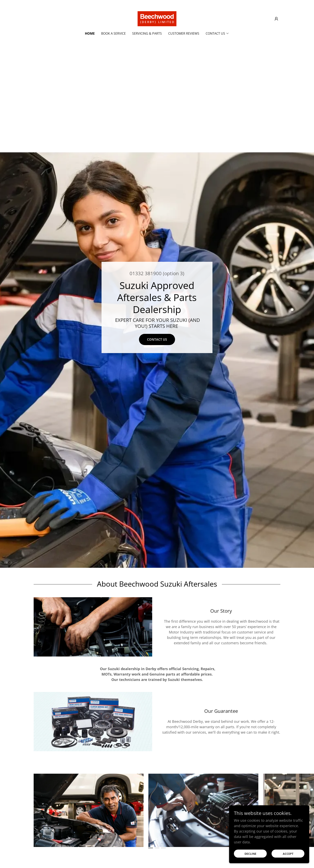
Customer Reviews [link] (184, 33)
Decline (250, 854)
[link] (157, 18)
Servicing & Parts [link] (147, 33)
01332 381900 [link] (146, 273)
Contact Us (157, 339)
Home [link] (90, 33)
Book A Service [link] (113, 33)
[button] (276, 19)
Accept (288, 854)
